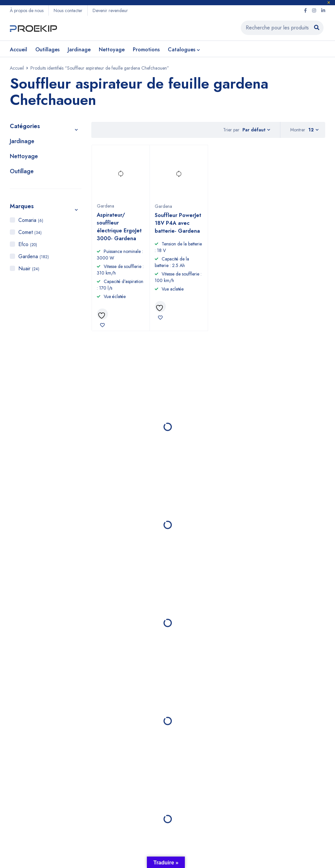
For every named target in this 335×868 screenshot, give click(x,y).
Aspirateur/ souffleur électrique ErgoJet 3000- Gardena (119, 227)
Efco (28, 244)
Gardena (34, 256)
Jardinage (22, 141)
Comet (30, 232)
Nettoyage (24, 156)
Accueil (17, 68)
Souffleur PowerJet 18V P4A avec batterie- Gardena (178, 223)
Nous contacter (68, 10)
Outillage (22, 171)
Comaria (31, 220)
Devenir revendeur (110, 10)
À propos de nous (27, 10)
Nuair (29, 268)
